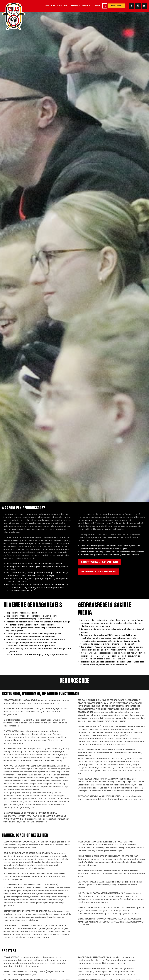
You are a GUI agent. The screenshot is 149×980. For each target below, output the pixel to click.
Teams (66, 6)
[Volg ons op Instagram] (138, 6)
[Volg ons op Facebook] (131, 6)
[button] (105, 6)
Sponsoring (75, 6)
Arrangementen (87, 6)
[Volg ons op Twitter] (144, 6)
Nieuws (53, 6)
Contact (97, 6)
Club (59, 6)
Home (47, 6)
